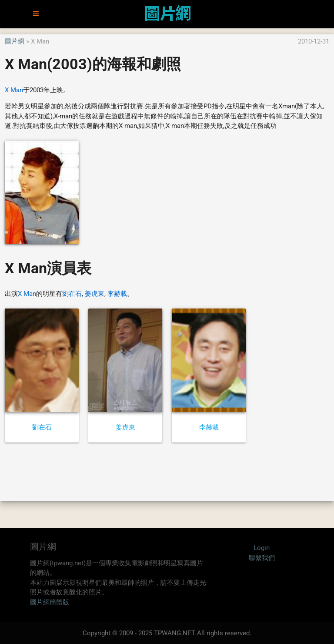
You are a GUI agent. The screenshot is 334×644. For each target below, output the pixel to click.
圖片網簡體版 (50, 602)
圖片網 (15, 41)
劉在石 (72, 294)
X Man (14, 90)
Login (262, 548)
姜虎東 (95, 294)
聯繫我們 (262, 558)
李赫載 (117, 294)
